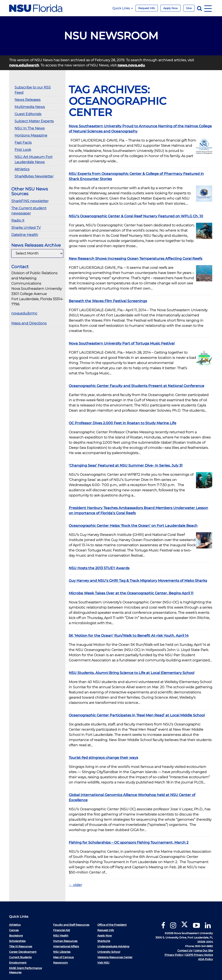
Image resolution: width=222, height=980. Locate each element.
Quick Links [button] (123, 8)
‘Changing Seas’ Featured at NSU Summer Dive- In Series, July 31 (126, 465)
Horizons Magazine (31, 135)
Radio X (18, 220)
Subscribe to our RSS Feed (33, 90)
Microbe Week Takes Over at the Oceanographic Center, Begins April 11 (131, 593)
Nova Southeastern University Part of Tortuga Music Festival (122, 343)
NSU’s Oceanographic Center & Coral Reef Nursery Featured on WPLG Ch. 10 (136, 216)
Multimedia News (30, 107)
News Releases (28, 100)
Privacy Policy (174, 955)
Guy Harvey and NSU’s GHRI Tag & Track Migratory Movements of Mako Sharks (138, 581)
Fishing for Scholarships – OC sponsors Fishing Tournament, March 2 (129, 842)
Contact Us (185, 950)
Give (189, 8)
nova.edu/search (24, 65)
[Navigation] (208, 8)
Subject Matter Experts (34, 121)
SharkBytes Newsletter (34, 176)
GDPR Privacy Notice (199, 955)
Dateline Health (25, 235)
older (75, 885)
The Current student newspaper (29, 211)
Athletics (22, 169)
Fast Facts (23, 143)
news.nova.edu (131, 65)
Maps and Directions (29, 323)
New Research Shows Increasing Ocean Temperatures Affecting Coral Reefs (135, 259)
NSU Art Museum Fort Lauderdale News (33, 159)
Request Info (147, 8)
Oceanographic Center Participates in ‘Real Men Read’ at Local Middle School (137, 715)
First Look (23, 150)
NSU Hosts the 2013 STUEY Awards (99, 568)
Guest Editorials (28, 114)
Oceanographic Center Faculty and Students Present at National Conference (136, 386)
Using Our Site (204, 950)
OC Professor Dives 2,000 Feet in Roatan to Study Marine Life (122, 423)
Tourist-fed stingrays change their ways (103, 758)
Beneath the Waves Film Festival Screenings (108, 301)
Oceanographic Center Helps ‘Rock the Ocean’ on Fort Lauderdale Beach (133, 526)
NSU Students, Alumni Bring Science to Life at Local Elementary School (131, 673)
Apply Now (171, 8)
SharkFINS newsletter (30, 201)
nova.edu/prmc (24, 313)
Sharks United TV (26, 228)
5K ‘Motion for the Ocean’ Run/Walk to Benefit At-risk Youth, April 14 (129, 636)
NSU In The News (30, 128)
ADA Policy (206, 959)
